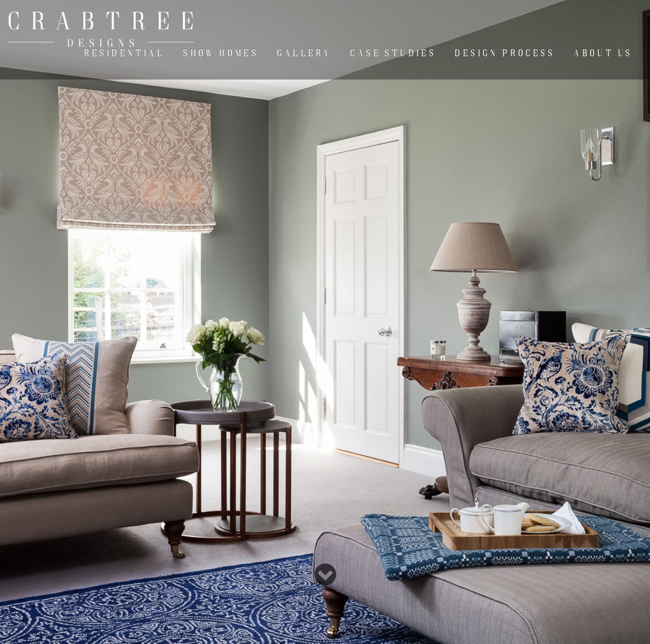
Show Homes (221, 53)
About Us (603, 53)
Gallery (305, 53)
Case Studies (393, 53)
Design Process (505, 53)
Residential (125, 53)
